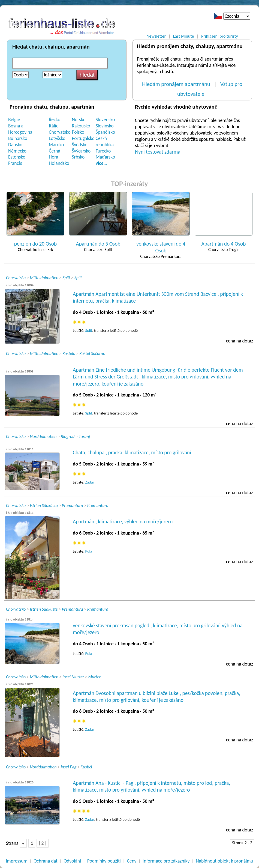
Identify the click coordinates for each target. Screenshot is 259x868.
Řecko (55, 120)
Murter (94, 677)
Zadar (90, 482)
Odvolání (72, 861)
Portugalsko (83, 138)
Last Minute (184, 36)
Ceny (132, 861)
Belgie (14, 120)
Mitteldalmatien (44, 278)
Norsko (79, 120)
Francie (15, 163)
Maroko (56, 145)
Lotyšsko (57, 138)
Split (66, 278)
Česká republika (105, 141)
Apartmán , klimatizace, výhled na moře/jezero (123, 522)
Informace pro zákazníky (166, 861)
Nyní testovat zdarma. (158, 152)
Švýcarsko (81, 151)
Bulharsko (18, 138)
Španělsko (105, 132)
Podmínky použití (104, 861)
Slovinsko (105, 126)
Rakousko (81, 126)
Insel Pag (69, 767)
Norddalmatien (43, 436)
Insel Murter (73, 677)
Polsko (78, 132)
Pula (89, 551)
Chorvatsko (60, 132)
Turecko (103, 151)
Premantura (73, 505)
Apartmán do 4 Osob (224, 244)
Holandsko (59, 163)
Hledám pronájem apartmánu (176, 84)
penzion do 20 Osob (35, 244)
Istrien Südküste (44, 505)
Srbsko (78, 157)
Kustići (86, 767)
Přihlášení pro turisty (220, 36)
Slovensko (105, 120)
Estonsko (17, 157)
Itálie (54, 126)
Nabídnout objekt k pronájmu (225, 861)
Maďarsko (105, 157)
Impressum (16, 861)
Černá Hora (55, 154)
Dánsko (15, 145)
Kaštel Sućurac (92, 354)
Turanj (84, 436)
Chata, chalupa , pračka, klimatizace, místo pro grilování (132, 453)
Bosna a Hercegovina (20, 129)
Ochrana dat (46, 861)
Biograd (68, 436)
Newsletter (156, 36)
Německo (17, 151)
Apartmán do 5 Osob (98, 244)
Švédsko (79, 145)
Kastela (69, 354)
